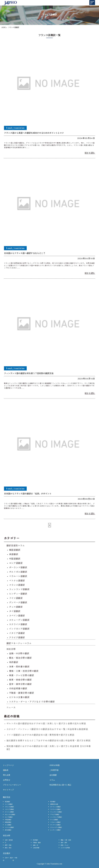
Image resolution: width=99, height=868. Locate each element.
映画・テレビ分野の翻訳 (22, 675)
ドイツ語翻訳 (16, 598)
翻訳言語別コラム (16, 545)
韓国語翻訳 (15, 550)
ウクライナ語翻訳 (18, 624)
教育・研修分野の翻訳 (20, 680)
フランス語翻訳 (17, 585)
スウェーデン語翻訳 (19, 620)
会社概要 (53, 775)
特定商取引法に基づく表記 (60, 785)
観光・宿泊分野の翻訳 (20, 658)
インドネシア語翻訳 (19, 629)
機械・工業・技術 (66, 840)
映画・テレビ (65, 845)
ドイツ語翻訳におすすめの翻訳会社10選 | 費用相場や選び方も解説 (40, 735)
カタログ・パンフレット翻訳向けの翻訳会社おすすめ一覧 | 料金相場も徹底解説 (47, 729)
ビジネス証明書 (65, 848)
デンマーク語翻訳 (18, 602)
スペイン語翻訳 (17, 615)
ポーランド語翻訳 (18, 567)
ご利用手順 (54, 770)
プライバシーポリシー (12, 785)
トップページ (8, 765)
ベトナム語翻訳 (17, 580)
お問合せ (7, 780)
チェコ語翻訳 (16, 607)
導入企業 (7, 775)
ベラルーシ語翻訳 (18, 576)
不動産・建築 (37, 843)
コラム (52, 780)
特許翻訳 (14, 662)
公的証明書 (36, 848)
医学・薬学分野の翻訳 (20, 684)
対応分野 (11, 649)
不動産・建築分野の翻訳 (22, 693)
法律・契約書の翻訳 (19, 666)
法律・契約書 (9, 840)
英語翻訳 (14, 554)
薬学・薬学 (64, 843)
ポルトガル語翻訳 (18, 572)
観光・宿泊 (8, 848)
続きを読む (90, 153)
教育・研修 (8, 845)
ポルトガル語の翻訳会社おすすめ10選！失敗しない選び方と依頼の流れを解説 (46, 723)
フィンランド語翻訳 (19, 589)
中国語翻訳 (15, 559)
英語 (11, 858)
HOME (4, 27)
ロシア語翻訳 (16, 563)
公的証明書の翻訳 (18, 688)
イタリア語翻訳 (17, 633)
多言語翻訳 (8, 830)
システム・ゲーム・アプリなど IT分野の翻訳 (32, 701)
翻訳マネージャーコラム (19, 643)
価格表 (6, 770)
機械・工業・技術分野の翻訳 (24, 671)
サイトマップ (8, 790)
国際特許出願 (54, 804)
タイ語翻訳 (15, 611)
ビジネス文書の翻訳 (19, 697)
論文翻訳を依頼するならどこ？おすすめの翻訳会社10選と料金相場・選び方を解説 (49, 740)
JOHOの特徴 (55, 765)
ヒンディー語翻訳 (18, 594)
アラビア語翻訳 (17, 637)
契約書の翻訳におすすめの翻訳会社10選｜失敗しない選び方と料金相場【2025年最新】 (49, 748)
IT (5, 843)
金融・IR (35, 845)
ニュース (11, 707)
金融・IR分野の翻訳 (19, 653)
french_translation (15, 128)
